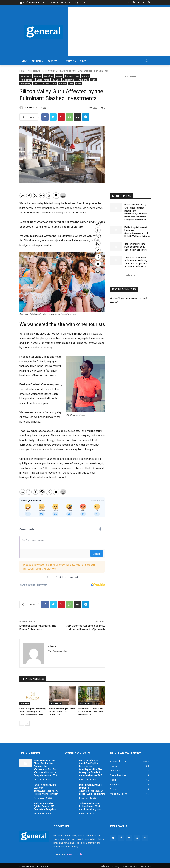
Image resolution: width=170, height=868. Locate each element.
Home (23, 71)
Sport (71, 84)
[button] (146, 61)
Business (37, 76)
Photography (26, 84)
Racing (37, 84)
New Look (56, 80)
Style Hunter (83, 80)
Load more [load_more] (130, 275)
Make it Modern (27, 80)
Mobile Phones (43, 80)
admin (30, 108)
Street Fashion (69, 80)
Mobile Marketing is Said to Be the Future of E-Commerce (62, 708)
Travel (54, 84)
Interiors (85, 76)
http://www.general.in (57, 647)
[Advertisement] (119, 31)
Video (79, 84)
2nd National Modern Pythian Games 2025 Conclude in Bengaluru (136, 247)
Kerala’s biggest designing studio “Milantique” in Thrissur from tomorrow (32, 708)
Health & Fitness (72, 76)
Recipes (46, 84)
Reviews (63, 84)
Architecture (34, 71)
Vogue (94, 80)
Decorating (48, 76)
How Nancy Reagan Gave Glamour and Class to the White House (91, 708)
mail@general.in (75, 850)
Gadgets (59, 76)
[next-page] (27, 720)
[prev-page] (22, 720)
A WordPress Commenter (124, 298)
